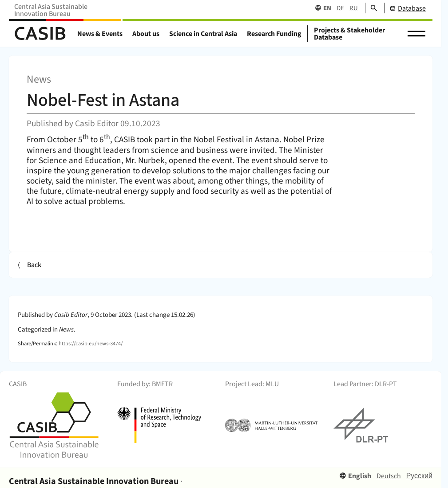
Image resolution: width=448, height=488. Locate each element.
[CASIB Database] (405, 8)
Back (34, 265)
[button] (416, 34)
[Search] (371, 8)
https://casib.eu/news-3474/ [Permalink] (91, 344)
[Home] (40, 34)
